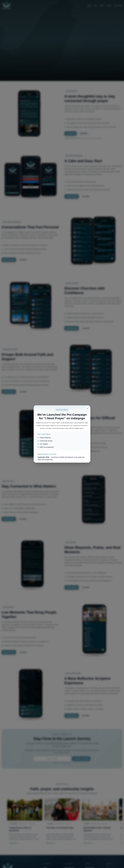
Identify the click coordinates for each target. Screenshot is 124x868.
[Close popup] (87, 408)
